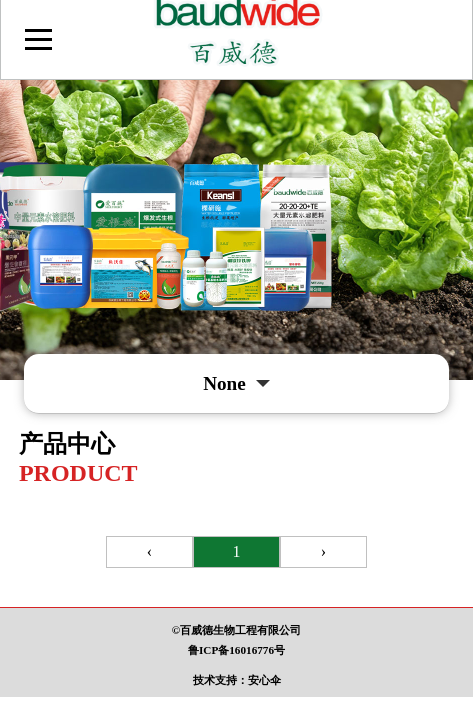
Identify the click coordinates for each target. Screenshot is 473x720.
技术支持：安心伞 (237, 680)
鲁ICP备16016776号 (236, 650)
